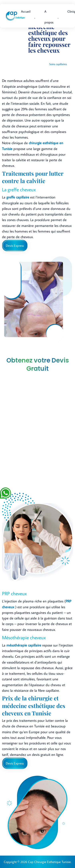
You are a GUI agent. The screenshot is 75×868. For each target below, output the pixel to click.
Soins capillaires (58, 64)
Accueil (26, 11)
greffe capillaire (18, 197)
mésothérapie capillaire (24, 645)
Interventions (65, 58)
